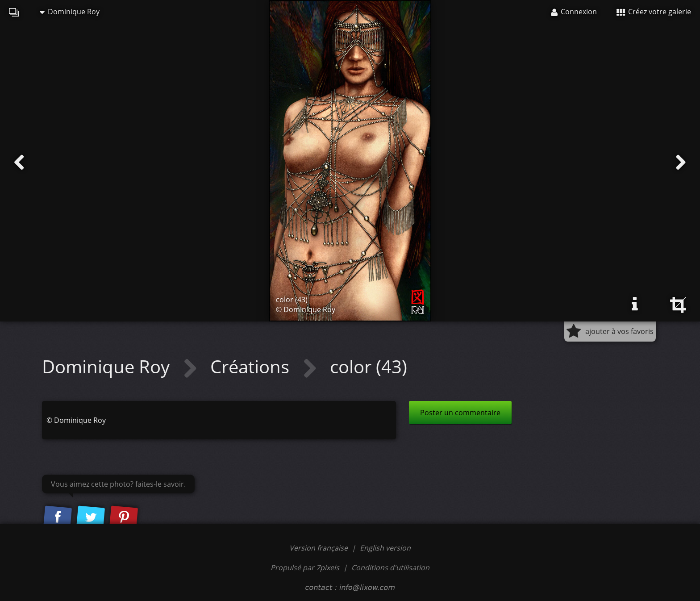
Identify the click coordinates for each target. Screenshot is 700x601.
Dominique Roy (70, 12)
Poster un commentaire (460, 413)
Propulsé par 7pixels (305, 568)
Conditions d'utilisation (390, 568)
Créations (252, 366)
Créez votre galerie (654, 12)
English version (385, 548)
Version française (319, 548)
